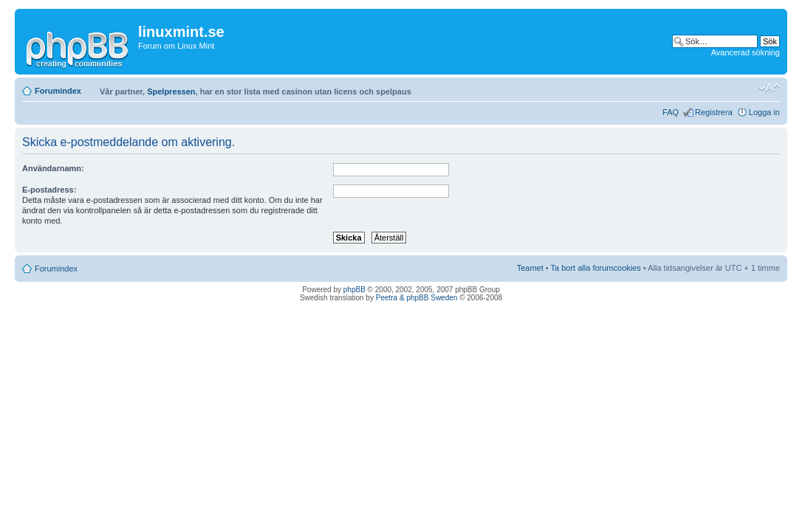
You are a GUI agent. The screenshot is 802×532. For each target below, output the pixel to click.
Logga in (764, 112)
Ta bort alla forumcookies (596, 268)
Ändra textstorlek (769, 88)
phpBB (354, 290)
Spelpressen (171, 91)
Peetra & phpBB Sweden (417, 298)
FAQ (671, 112)
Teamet (530, 268)
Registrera (714, 112)
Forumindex (58, 91)
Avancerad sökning (746, 52)
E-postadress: (49, 190)
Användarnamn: (53, 168)
